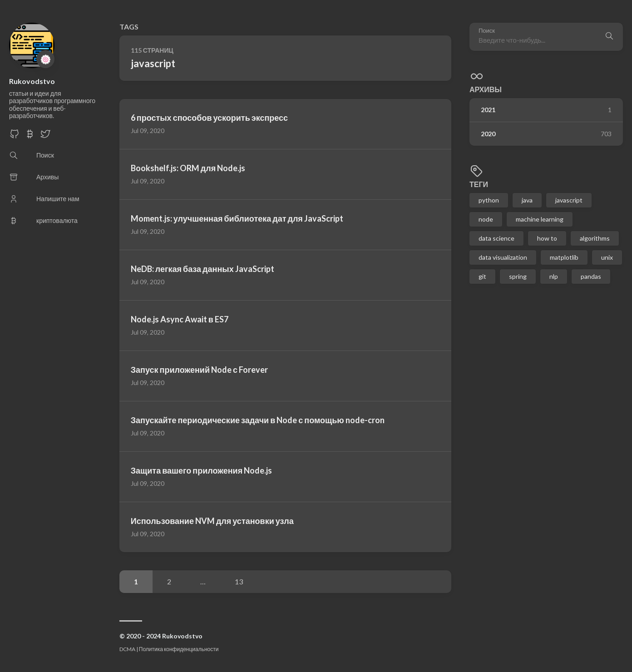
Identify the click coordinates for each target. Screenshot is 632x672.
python (489, 200)
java (527, 200)
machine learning (540, 219)
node (486, 219)
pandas (591, 276)
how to (547, 238)
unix (607, 257)
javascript (569, 200)
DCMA (127, 649)
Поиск (487, 31)
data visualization (503, 257)
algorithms (595, 238)
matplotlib (564, 257)
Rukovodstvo (32, 81)
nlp (554, 276)
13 (239, 581)
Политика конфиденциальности (179, 649)
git (482, 276)
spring (518, 276)
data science (496, 238)
